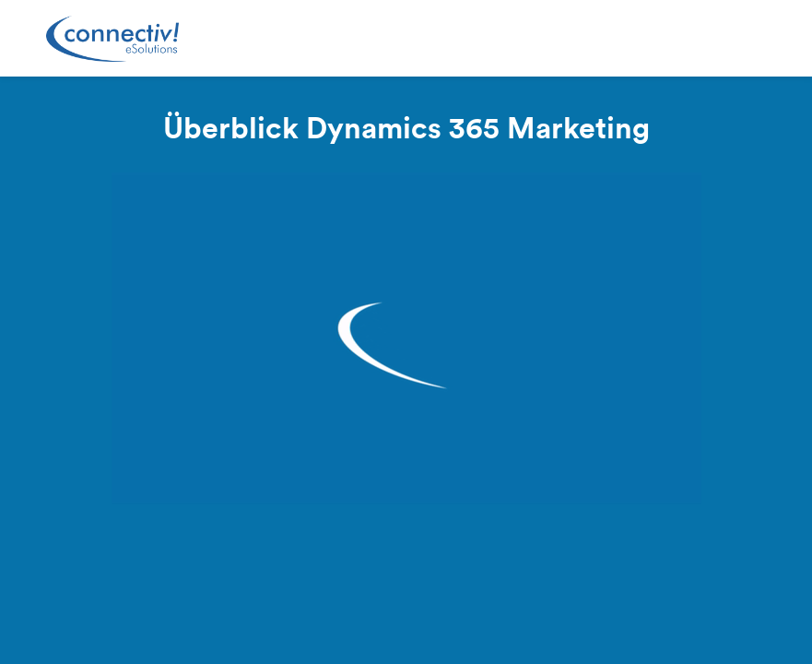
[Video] (406, 338)
